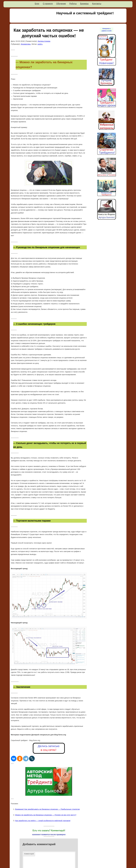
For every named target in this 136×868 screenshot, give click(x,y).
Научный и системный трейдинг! (85, 13)
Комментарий (29, 854)
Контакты (97, 4)
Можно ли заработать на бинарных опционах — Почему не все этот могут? (46, 815)
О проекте (48, 4)
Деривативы (26, 44)
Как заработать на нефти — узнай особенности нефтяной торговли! (43, 821)
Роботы (73, 4)
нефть (40, 44)
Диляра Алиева (44, 41)
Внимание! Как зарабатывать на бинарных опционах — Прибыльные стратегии (47, 809)
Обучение (61, 4)
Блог (37, 4)
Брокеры (84, 4)
